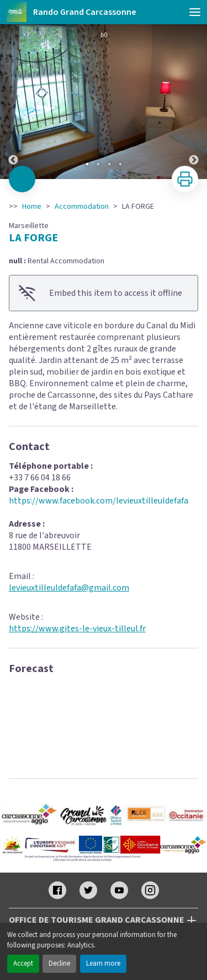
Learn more (103, 963)
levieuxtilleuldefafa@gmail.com (69, 588)
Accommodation (82, 207)
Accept (23, 963)
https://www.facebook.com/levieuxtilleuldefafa (99, 501)
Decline (59, 963)
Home (32, 207)
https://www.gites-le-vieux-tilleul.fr (77, 629)
